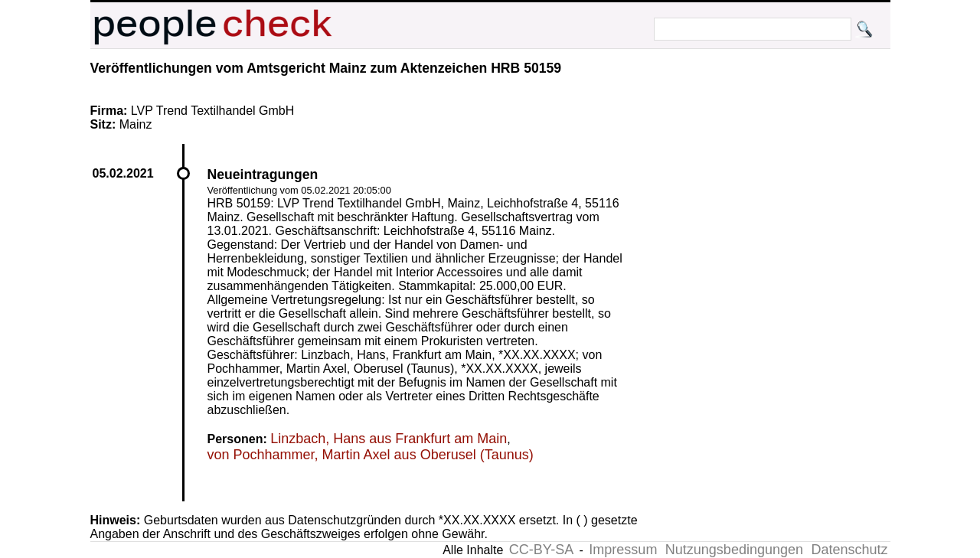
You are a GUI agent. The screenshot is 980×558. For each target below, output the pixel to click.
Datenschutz (849, 550)
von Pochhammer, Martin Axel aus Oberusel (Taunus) (371, 455)
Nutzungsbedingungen (734, 550)
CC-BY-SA (541, 550)
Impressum (623, 550)
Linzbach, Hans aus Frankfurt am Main (389, 439)
